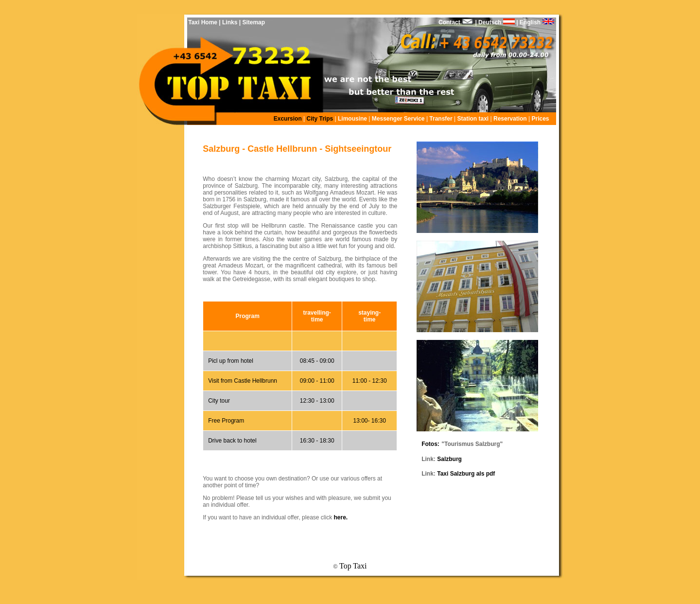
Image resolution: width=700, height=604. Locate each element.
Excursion (288, 119)
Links (230, 22)
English (541, 22)
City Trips (321, 119)
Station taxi (473, 119)
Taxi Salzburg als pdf (466, 474)
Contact (449, 22)
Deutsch (496, 22)
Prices (540, 119)
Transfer (441, 119)
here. (341, 517)
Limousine (352, 119)
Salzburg (449, 459)
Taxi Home (203, 22)
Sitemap (253, 22)
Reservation (511, 119)
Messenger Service (399, 119)
